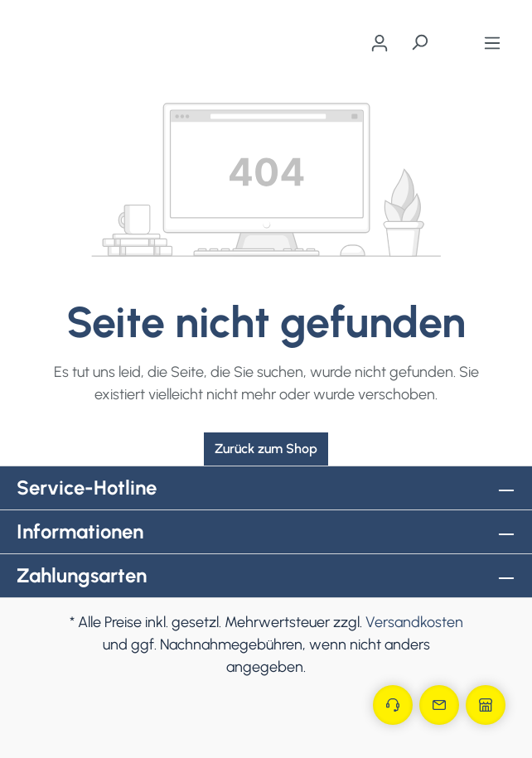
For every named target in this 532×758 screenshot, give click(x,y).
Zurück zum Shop (266, 449)
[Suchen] (419, 42)
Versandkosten (414, 622)
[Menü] (492, 43)
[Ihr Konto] (380, 43)
